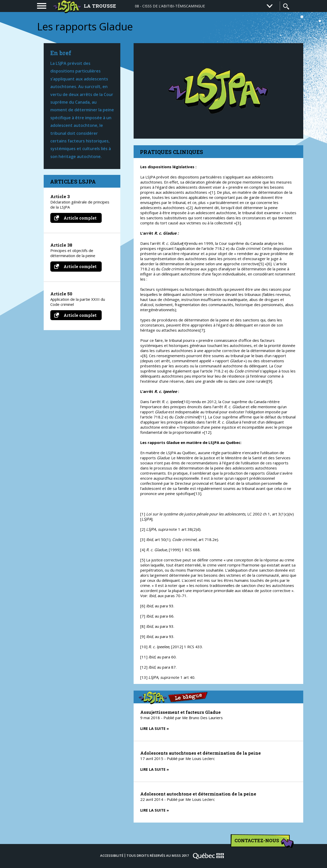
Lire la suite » (155, 728)
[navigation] (42, 6)
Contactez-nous (262, 842)
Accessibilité (112, 855)
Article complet (78, 218)
